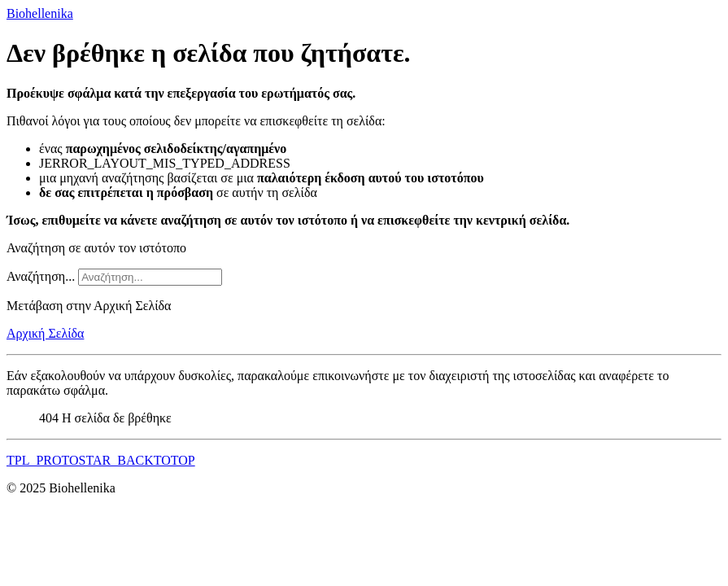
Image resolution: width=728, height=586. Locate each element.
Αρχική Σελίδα (45, 333)
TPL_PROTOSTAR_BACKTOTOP (101, 460)
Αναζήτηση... (41, 276)
